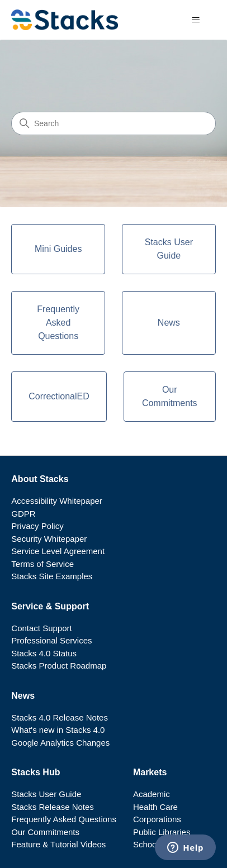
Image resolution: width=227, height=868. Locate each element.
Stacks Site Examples (52, 576)
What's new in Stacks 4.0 (58, 730)
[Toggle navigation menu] (196, 20)
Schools (148, 844)
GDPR (23, 514)
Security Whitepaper (49, 539)
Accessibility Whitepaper (57, 501)
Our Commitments (45, 832)
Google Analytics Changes (60, 743)
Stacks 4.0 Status (44, 653)
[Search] (114, 123)
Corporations (157, 819)
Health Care (155, 807)
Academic (152, 794)
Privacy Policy (37, 526)
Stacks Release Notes (53, 807)
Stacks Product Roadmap (59, 666)
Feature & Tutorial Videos (58, 844)
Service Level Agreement (58, 551)
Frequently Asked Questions (64, 819)
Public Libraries (162, 832)
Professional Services (51, 640)
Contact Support (41, 628)
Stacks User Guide (46, 794)
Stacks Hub (36, 772)
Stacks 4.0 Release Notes (60, 717)
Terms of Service (42, 564)
